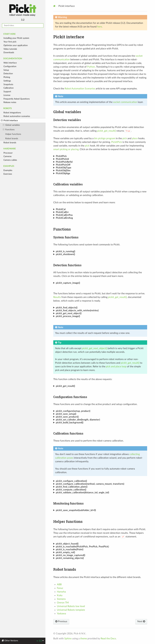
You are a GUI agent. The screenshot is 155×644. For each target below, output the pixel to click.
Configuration (10, 66)
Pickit (23, 10)
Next (141, 621)
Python (91, 67)
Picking (7, 77)
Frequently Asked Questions (17, 99)
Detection (8, 74)
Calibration (9, 88)
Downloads (9, 52)
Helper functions (13, 134)
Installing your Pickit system (16, 38)
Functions (9, 130)
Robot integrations (12, 113)
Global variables (11, 125)
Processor (8, 153)
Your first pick (10, 42)
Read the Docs (108, 639)
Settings (7, 81)
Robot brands (12, 139)
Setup (6, 70)
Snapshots (8, 84)
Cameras (7, 156)
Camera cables (10, 160)
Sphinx (68, 639)
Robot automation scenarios (17, 116)
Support (7, 92)
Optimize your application (16, 45)
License (7, 95)
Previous (61, 621)
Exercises (8, 174)
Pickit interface (9, 121)
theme (84, 639)
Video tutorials (10, 49)
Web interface (10, 63)
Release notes (10, 102)
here (100, 27)
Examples (8, 170)
